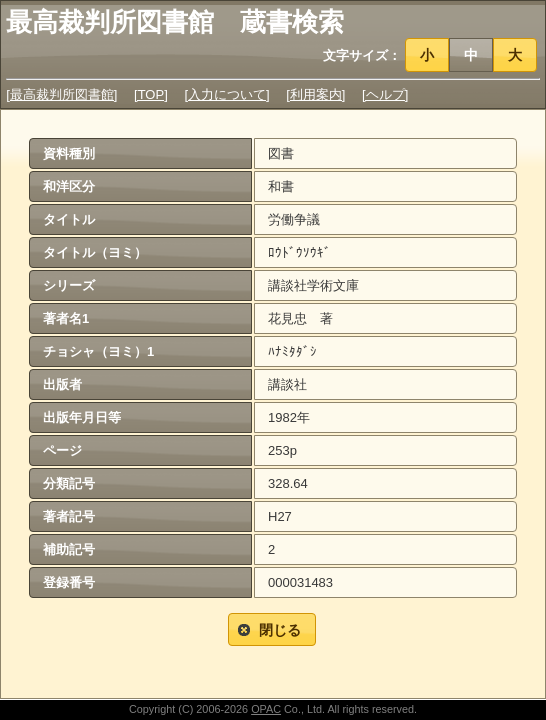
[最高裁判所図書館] (61, 94)
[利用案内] (315, 94)
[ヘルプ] (385, 94)
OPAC (266, 709)
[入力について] (226, 94)
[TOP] (151, 94)
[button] (427, 54)
